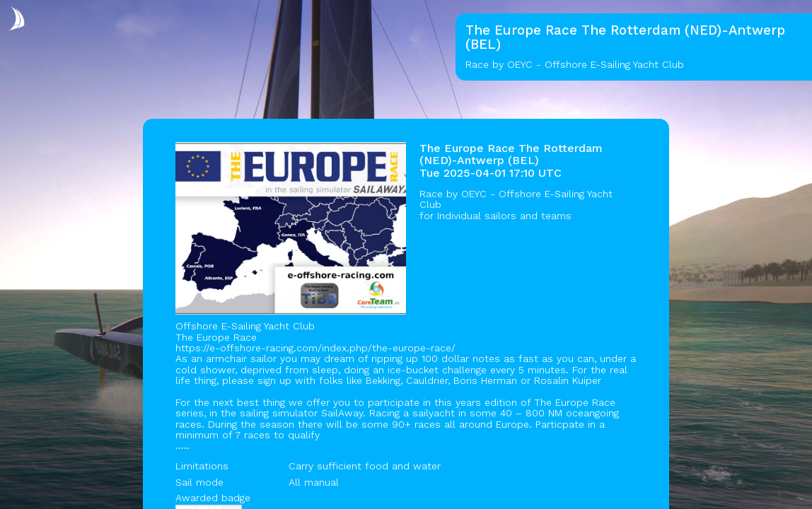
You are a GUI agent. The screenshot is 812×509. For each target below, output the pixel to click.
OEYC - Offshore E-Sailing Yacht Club (516, 199)
